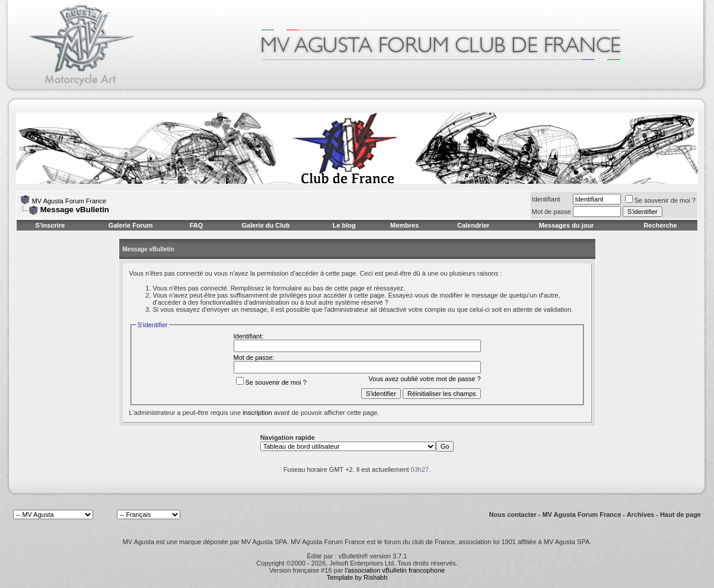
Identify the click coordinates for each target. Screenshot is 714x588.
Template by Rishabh (357, 577)
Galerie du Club (265, 225)
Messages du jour (566, 225)
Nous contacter (513, 514)
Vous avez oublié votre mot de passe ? (425, 379)
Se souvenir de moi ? (660, 200)
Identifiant (546, 199)
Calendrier (473, 225)
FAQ (197, 225)
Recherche (660, 225)
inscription (257, 413)
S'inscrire (50, 225)
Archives (640, 514)
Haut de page (680, 514)
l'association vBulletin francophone (395, 570)
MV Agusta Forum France (69, 201)
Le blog (344, 225)
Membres (404, 225)
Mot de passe (552, 212)
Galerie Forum (131, 225)
